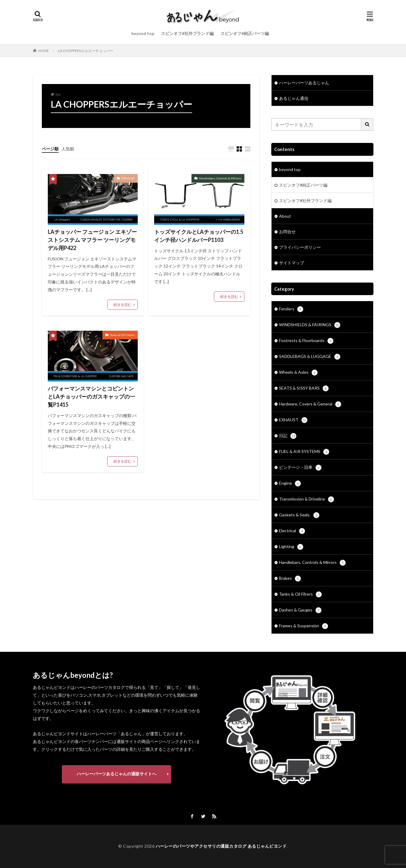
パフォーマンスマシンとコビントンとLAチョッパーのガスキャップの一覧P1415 (91, 396)
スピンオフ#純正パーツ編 (245, 33)
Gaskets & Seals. (299, 515)
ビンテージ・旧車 (300, 468)
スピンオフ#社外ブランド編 (187, 33)
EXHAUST (128, 178)
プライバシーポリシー (300, 247)
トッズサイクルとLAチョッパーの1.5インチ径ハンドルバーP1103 (199, 236)
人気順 (68, 149)
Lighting (291, 547)
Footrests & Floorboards (306, 341)
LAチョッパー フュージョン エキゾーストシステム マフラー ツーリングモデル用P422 (92, 240)
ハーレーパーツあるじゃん (304, 83)
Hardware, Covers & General (310, 404)
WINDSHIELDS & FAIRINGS (310, 325)
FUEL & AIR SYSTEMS (304, 452)
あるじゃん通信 (294, 98)
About (285, 216)
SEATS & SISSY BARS (304, 388)
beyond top (143, 33)
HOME (43, 51)
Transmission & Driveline (307, 499)
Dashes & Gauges (300, 610)
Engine (290, 483)
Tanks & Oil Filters (122, 335)
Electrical (292, 531)
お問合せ (287, 232)
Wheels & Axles (298, 373)
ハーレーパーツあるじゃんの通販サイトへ (117, 774)
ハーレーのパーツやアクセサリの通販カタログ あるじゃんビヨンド (221, 846)
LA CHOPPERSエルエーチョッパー (86, 51)
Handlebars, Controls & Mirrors (220, 178)
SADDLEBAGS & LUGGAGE (310, 357)
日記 (288, 436)
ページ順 (50, 149)
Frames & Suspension (304, 626)
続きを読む (122, 305)
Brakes (290, 579)
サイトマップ (292, 263)
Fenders (291, 309)
